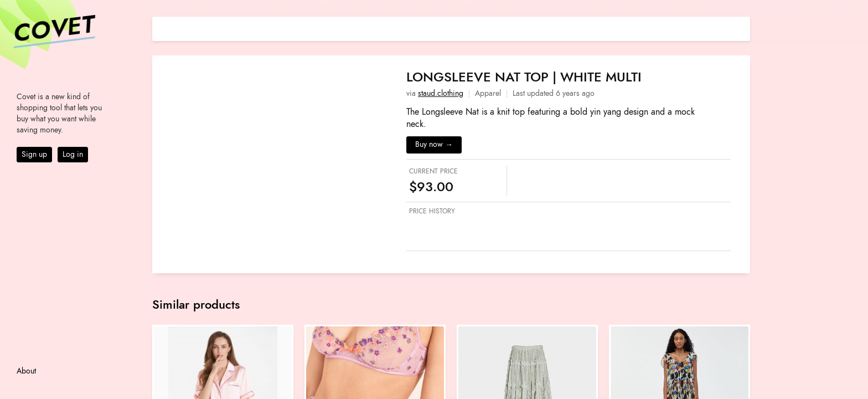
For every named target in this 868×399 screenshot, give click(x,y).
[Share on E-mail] (742, 27)
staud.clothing (441, 93)
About (26, 371)
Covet (53, 30)
